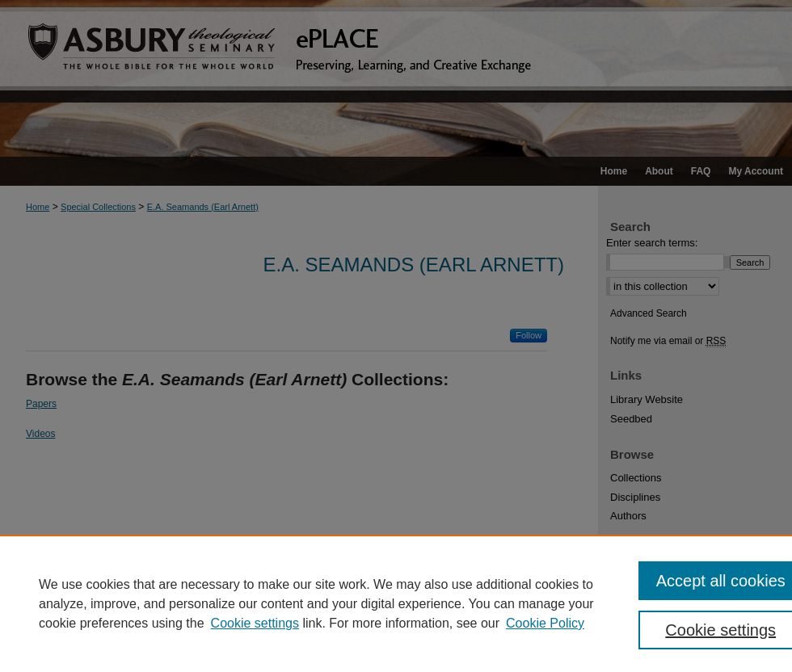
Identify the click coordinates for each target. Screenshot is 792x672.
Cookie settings (255, 623)
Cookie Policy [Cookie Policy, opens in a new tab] (545, 623)
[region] (396, 603)
